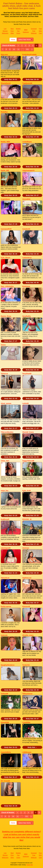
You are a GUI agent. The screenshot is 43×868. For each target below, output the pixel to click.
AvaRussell (5, 519)
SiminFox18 (27, 112)
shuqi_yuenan (6, 403)
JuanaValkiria (6, 752)
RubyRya (4, 112)
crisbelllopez (27, 142)
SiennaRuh (26, 199)
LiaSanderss (27, 258)
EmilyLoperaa (6, 606)
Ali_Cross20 (5, 781)
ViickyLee (4, 374)
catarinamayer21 (29, 170)
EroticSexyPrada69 (29, 55)
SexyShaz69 (27, 374)
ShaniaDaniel (6, 83)
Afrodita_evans (28, 635)
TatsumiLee (5, 578)
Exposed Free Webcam (34, 31)
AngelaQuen (5, 199)
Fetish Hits (30, 865)
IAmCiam (26, 548)
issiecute (4, 635)
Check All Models (9, 46)
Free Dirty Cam (40, 31)
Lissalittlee (26, 722)
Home (13, 40)
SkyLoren (4, 55)
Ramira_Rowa (6, 316)
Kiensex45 (26, 606)
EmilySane (26, 286)
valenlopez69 (6, 548)
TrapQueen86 (27, 83)
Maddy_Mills (5, 142)
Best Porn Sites (12, 31)
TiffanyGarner (27, 694)
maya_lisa (5, 491)
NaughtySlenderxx (8, 665)
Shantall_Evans (28, 432)
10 (14, 49)
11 (18, 49)
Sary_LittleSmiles (7, 286)
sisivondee (26, 345)
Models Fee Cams (18, 31)
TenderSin (26, 665)
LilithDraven (27, 752)
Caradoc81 (26, 229)
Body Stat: (11, 79)
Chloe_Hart (5, 461)
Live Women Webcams (5, 31)
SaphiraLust (27, 578)
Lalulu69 (26, 403)
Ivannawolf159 (6, 229)
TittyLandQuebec (7, 432)
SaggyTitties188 (28, 461)
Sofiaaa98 (4, 694)
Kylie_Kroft (27, 491)
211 (27, 49)
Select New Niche (25, 40)
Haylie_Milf (5, 170)
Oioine (3, 345)
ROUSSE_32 (27, 519)
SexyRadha (27, 316)
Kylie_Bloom (6, 258)
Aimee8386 (5, 722)
